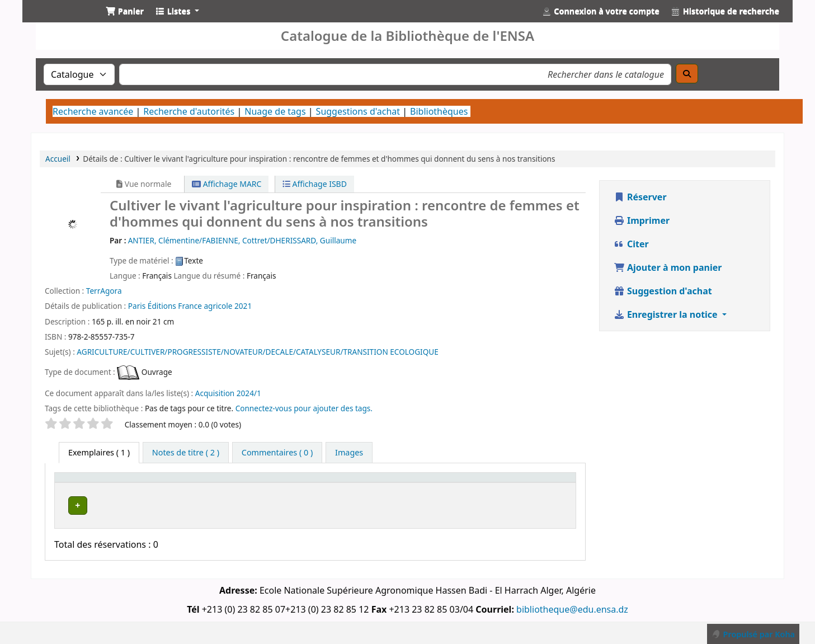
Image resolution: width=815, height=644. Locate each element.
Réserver (640, 197)
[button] (125, 11)
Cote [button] (416, 483)
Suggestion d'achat (663, 291)
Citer (631, 244)
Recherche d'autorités (189, 111)
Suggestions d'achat (358, 111)
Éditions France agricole (191, 306)
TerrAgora (104, 291)
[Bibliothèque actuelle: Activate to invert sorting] (204, 483)
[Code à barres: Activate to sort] (537, 483)
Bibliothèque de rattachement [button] (324, 483)
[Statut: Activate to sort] (475, 483)
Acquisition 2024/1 (228, 393)
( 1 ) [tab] (99, 452)
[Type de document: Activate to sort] (103, 483)
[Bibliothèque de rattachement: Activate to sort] (330, 483)
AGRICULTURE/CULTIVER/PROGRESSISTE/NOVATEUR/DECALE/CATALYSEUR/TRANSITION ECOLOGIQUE (258, 352)
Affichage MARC (227, 184)
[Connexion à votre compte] (601, 11)
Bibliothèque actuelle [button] (198, 483)
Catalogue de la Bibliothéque (59, 21)
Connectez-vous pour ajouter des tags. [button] (304, 408)
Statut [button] (468, 483)
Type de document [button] (96, 483)
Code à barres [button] (531, 483)
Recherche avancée (93, 111)
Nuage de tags (275, 111)
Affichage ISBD (315, 184)
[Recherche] (687, 74)
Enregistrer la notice (667, 314)
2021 (243, 306)
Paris (137, 306)
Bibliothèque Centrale (201, 504)
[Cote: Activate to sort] (427, 483)
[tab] (186, 453)
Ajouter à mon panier (668, 267)
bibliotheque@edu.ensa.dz (572, 607)
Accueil (58, 159)
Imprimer (642, 220)
